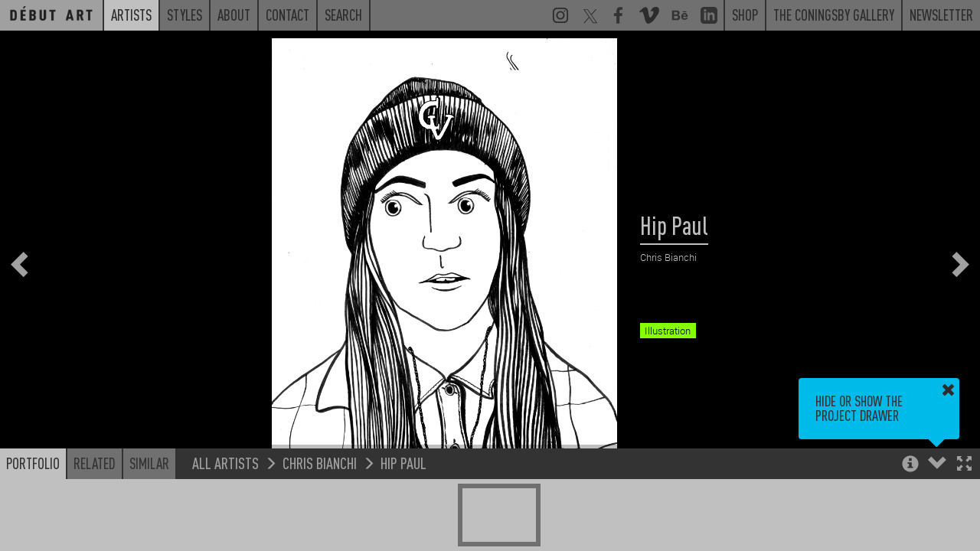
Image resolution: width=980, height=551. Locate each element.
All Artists (225, 463)
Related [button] (95, 463)
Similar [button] (149, 463)
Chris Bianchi (320, 463)
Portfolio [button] (33, 463)
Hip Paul (403, 463)
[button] (964, 465)
